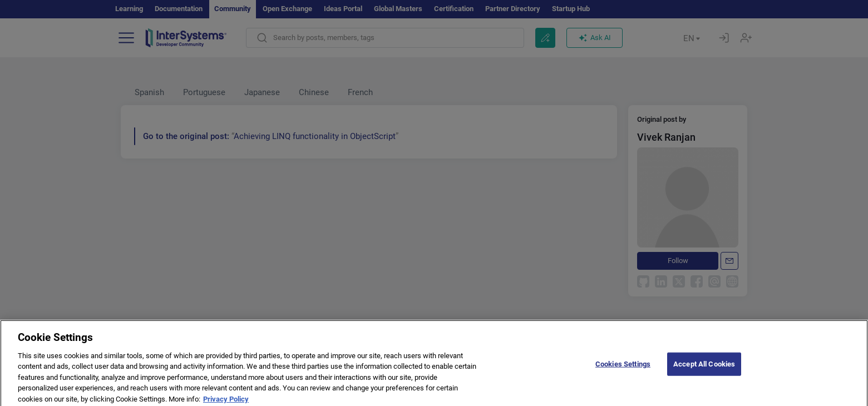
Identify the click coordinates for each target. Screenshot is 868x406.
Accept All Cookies (704, 371)
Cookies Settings (623, 371)
